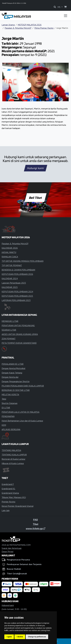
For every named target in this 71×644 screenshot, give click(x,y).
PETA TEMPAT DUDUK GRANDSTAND (19, 343)
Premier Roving (8, 502)
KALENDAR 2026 (10, 248)
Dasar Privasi (7, 551)
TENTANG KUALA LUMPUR (14, 455)
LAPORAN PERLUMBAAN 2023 (16, 300)
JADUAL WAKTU (9, 252)
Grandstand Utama (10, 493)
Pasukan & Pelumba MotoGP (18, 28)
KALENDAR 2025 (10, 287)
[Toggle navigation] (66, 16)
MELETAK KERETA (10, 394)
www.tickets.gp (36, 528)
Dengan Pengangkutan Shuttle (16, 381)
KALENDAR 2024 (10, 278)
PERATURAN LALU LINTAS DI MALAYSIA (20, 412)
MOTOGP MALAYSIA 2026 (30, 25)
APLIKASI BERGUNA (11, 429)
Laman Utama (8, 25)
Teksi (4, 399)
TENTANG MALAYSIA (11, 450)
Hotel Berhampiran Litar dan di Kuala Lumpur (22, 421)
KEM (4, 425)
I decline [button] (20, 637)
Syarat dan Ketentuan (12, 548)
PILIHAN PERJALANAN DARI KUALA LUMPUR (23, 386)
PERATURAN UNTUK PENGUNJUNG (18, 325)
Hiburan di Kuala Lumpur (13, 463)
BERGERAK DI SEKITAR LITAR (16, 390)
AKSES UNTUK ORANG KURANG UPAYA (20, 334)
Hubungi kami (35, 168)
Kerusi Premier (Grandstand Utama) (18, 506)
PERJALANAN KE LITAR (13, 364)
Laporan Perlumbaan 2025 (14, 283)
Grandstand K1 (8, 489)
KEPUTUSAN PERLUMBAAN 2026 (17, 274)
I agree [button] (9, 637)
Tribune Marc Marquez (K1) (14, 497)
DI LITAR (6, 408)
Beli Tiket (35, 198)
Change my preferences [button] (37, 637)
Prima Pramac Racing (44, 28)
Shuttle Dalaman (10, 403)
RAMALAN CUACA (10, 257)
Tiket (36, 524)
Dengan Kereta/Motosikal (13, 368)
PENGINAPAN (8, 416)
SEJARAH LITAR (9, 330)
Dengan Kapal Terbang (12, 373)
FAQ (35, 520)
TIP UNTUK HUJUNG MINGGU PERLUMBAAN (23, 261)
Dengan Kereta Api (10, 377)
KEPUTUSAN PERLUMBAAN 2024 (17, 292)
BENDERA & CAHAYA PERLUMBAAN (18, 270)
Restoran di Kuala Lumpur (13, 459)
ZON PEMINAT (9, 339)
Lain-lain (6, 510)
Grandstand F (8, 484)
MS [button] (59, 7)
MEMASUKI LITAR (10, 321)
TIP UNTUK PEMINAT (12, 265)
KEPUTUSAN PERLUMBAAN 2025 (17, 296)
